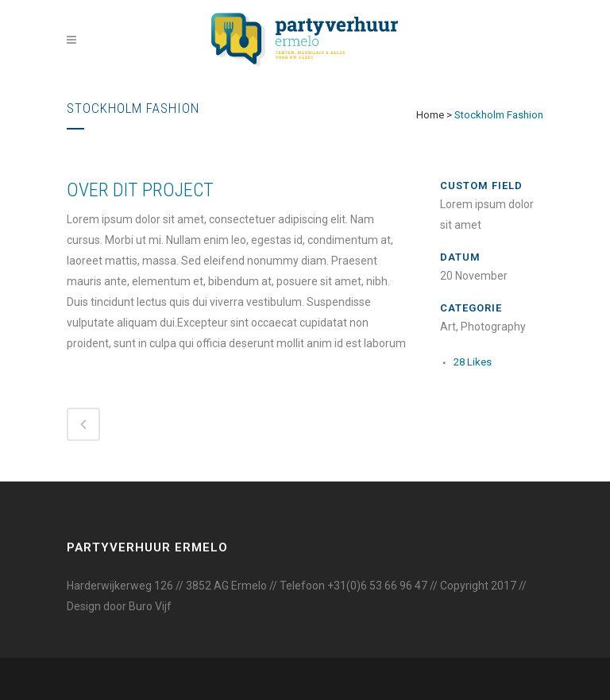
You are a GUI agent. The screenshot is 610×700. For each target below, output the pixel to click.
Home (430, 115)
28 (473, 362)
